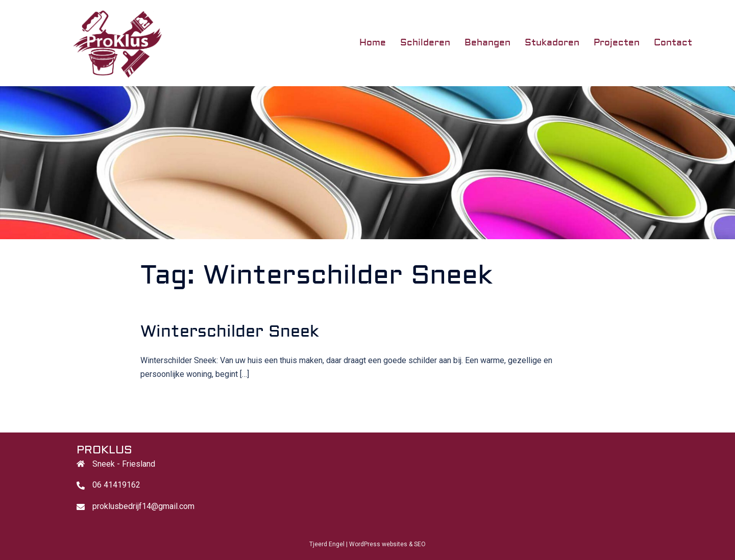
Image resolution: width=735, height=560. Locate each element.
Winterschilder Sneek (230, 332)
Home (373, 43)
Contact (673, 43)
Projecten (617, 43)
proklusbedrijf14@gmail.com (143, 506)
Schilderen (425, 43)
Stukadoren (552, 43)
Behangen (487, 43)
